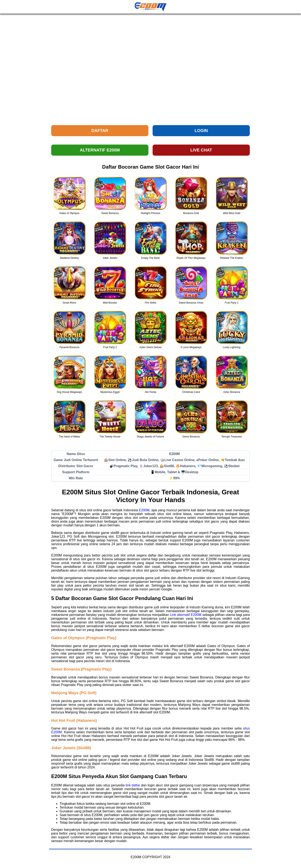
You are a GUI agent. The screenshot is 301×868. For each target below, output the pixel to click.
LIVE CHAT (201, 150)
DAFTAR (100, 131)
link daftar (133, 785)
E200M (144, 510)
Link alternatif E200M (186, 615)
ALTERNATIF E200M (100, 150)
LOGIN (201, 131)
